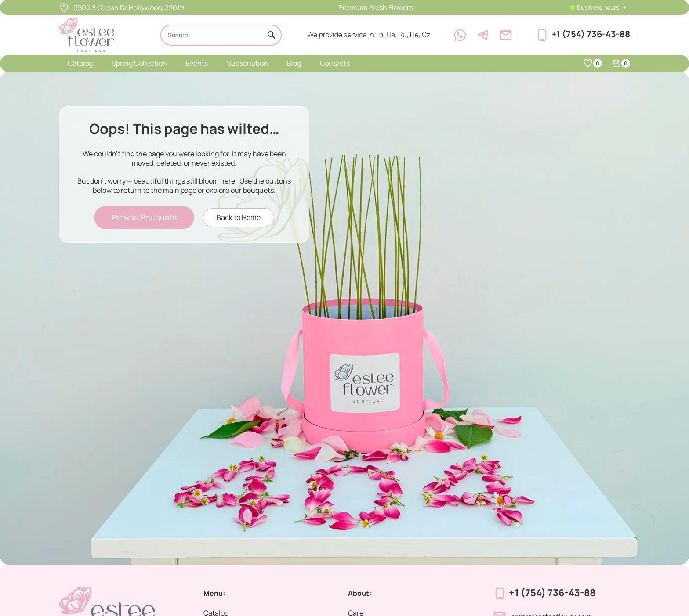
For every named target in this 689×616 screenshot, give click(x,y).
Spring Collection (139, 63)
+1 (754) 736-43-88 (591, 34)
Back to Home (239, 217)
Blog (294, 63)
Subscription (247, 63)
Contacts (335, 63)
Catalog (80, 63)
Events (197, 63)
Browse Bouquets (144, 217)
